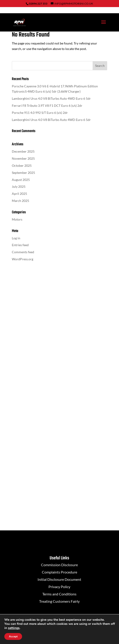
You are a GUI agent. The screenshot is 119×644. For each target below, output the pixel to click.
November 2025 (23, 158)
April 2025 (19, 194)
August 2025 (21, 180)
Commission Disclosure (59, 565)
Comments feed (23, 252)
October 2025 (22, 166)
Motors (17, 219)
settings (14, 628)
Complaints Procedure (59, 572)
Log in (16, 238)
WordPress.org (23, 259)
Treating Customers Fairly (59, 601)
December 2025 (23, 151)
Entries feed (20, 245)
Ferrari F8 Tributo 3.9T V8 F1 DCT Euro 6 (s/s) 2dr (47, 106)
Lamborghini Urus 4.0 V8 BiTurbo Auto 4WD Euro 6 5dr (51, 98)
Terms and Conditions (59, 594)
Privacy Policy (59, 587)
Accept (13, 636)
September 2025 (23, 173)
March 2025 (20, 201)
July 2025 (19, 186)
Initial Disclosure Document (59, 579)
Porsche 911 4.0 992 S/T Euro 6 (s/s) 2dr (40, 113)
